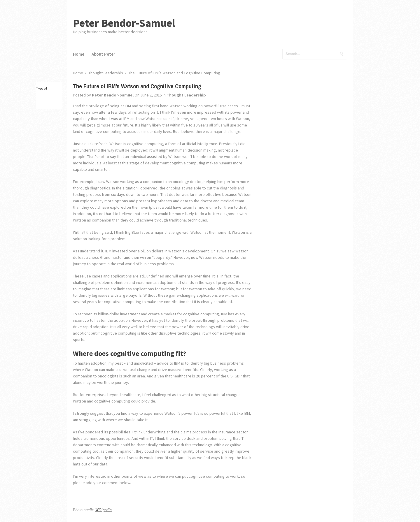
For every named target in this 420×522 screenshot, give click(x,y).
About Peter (103, 54)
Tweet (42, 88)
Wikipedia (104, 510)
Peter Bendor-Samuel (124, 23)
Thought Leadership (186, 95)
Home (79, 54)
